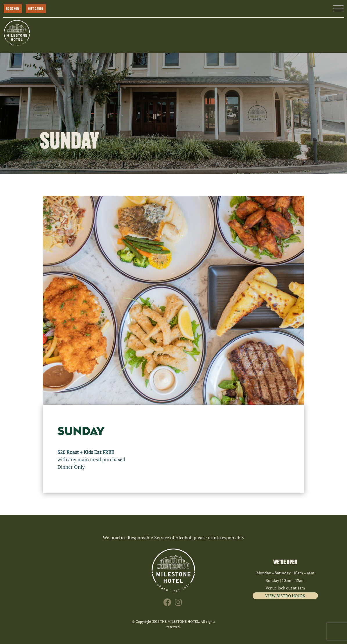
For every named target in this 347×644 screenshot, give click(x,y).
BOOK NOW (13, 9)
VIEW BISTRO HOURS (285, 596)
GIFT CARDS (36, 9)
